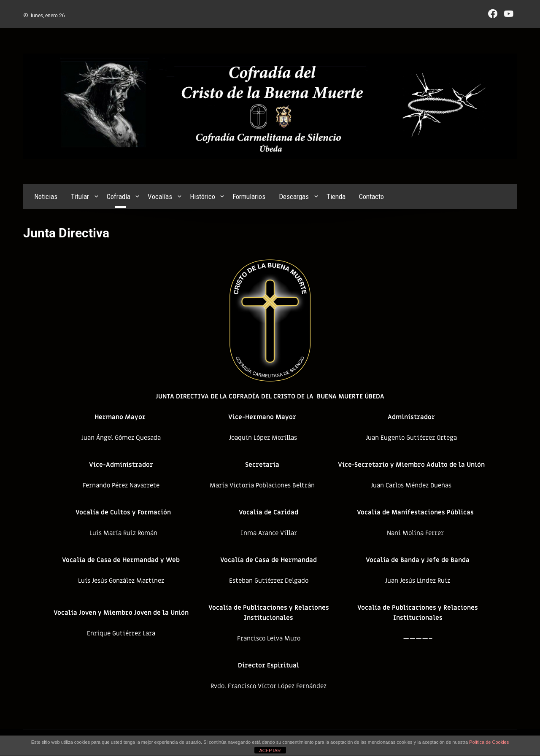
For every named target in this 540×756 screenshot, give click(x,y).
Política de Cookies (489, 742)
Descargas (294, 196)
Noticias (46, 196)
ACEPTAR (270, 751)
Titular (80, 196)
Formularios (249, 196)
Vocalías (160, 196)
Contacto (371, 196)
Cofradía (119, 196)
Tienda (336, 196)
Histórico (202, 196)
